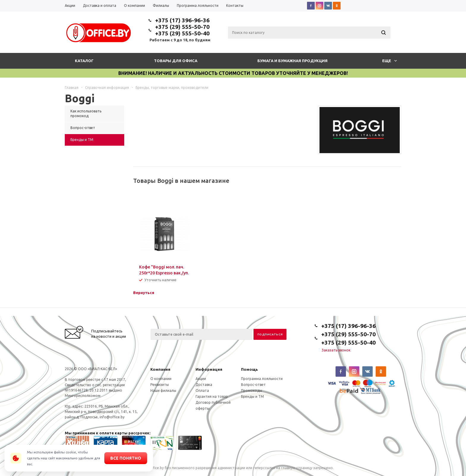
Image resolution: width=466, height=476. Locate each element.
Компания (160, 369)
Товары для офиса (176, 61)
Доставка (204, 385)
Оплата (202, 391)
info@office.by (112, 417)
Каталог (84, 61)
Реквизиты (160, 385)
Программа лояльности (262, 379)
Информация (209, 369)
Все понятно (126, 458)
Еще (389, 61)
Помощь (249, 369)
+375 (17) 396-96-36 (182, 20)
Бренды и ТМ (252, 396)
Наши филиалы (163, 391)
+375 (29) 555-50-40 (182, 33)
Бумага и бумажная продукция (292, 61)
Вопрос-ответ (253, 385)
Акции (201, 379)
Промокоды (252, 391)
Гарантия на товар (212, 396)
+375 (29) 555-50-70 (182, 27)
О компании (161, 379)
